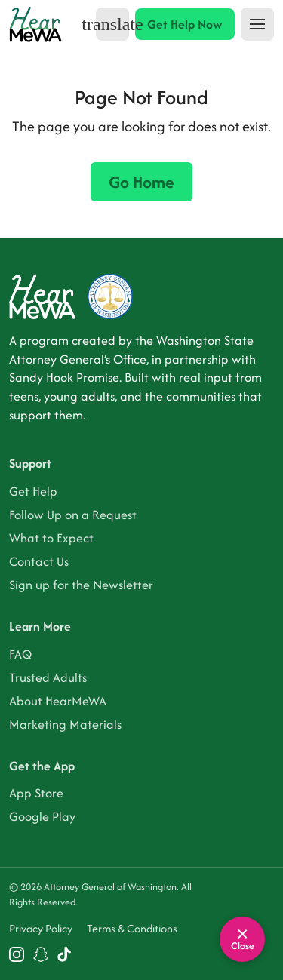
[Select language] (112, 24)
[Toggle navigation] (257, 24)
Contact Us (39, 561)
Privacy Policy (41, 928)
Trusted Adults (48, 677)
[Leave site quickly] (242, 939)
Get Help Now (185, 24)
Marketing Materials (65, 724)
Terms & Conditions (132, 928)
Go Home (141, 182)
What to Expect (51, 538)
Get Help (33, 491)
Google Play (42, 816)
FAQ (20, 654)
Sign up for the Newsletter (81, 585)
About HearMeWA (58, 701)
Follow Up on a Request (73, 515)
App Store (36, 793)
